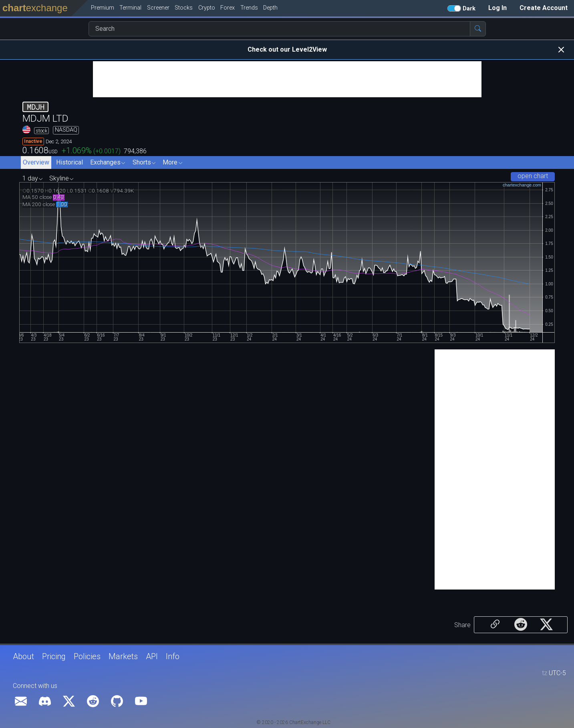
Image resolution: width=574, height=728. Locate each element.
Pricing (54, 656)
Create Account (544, 8)
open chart (533, 176)
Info (173, 656)
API (152, 656)
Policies (87, 656)
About (23, 656)
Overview (36, 162)
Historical (69, 162)
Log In (497, 8)
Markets (123, 656)
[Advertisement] (287, 79)
